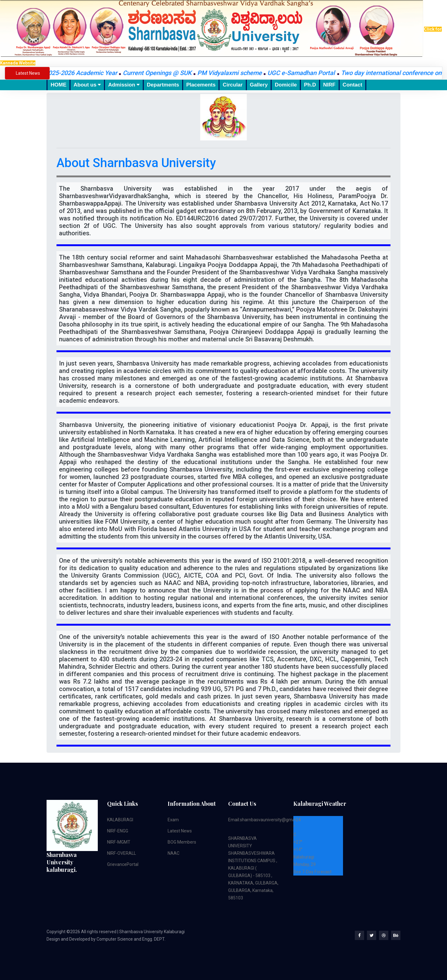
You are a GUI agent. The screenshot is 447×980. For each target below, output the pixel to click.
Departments (163, 85)
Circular (233, 85)
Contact (352, 85)
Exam (173, 820)
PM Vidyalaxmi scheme (234, 73)
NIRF (329, 85)
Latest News (180, 831)
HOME (59, 85)
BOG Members (182, 842)
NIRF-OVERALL (122, 853)
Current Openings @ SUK (161, 73)
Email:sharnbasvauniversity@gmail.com (267, 820)
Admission (124, 85)
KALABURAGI (120, 820)
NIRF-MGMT (119, 842)
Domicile (286, 85)
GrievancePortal (123, 864)
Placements (201, 85)
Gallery (259, 85)
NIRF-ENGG (118, 831)
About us (87, 85)
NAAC (174, 853)
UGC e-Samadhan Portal (306, 73)
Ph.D (310, 85)
